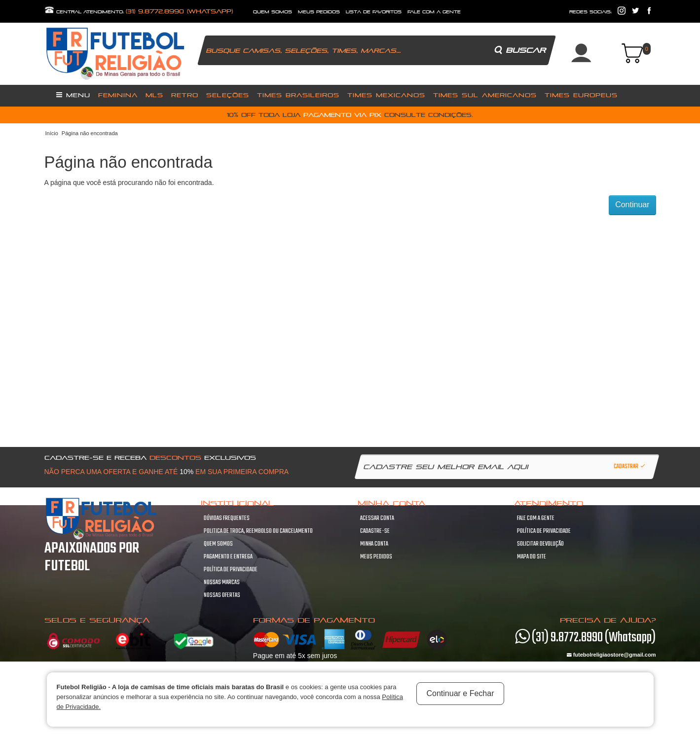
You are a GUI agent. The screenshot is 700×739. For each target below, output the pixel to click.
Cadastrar (630, 467)
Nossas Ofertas (222, 595)
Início (52, 133)
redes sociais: (590, 12)
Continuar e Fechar (461, 693)
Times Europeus (581, 95)
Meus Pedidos (319, 12)
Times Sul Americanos (485, 95)
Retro (185, 95)
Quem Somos (218, 544)
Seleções (228, 95)
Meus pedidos (376, 557)
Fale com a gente (536, 518)
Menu (73, 95)
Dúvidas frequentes (227, 518)
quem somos (273, 12)
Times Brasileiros (298, 95)
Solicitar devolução (540, 544)
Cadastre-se (375, 531)
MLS (154, 95)
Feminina (118, 95)
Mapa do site (532, 557)
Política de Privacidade (231, 570)
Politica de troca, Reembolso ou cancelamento (258, 531)
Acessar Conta (377, 518)
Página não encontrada (90, 133)
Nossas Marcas (222, 583)
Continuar (632, 204)
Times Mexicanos (386, 95)
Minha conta (374, 544)
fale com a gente (434, 12)
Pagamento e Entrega (228, 557)
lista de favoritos (374, 12)
